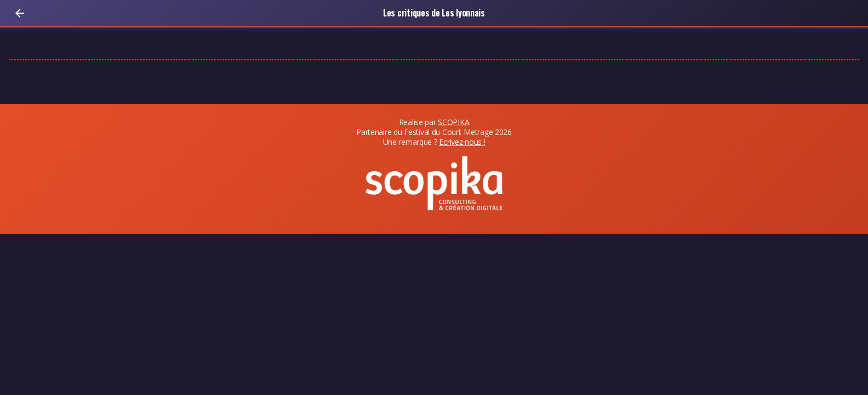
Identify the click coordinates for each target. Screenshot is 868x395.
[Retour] (20, 13)
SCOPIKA (453, 122)
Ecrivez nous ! (462, 142)
